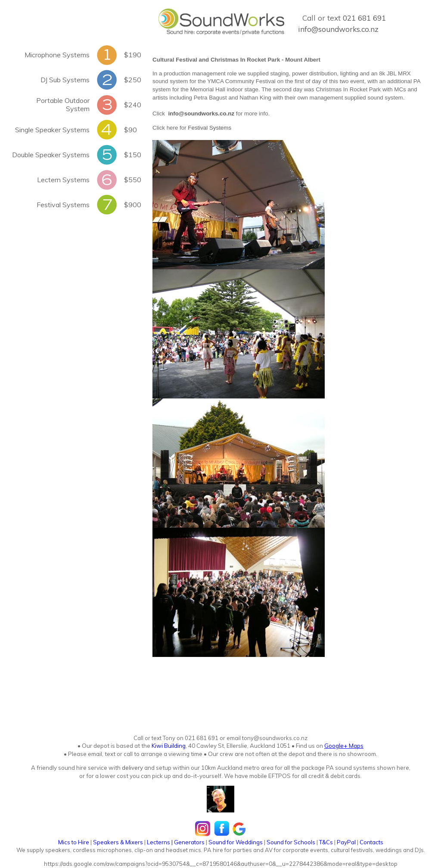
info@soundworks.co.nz (338, 29)
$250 (133, 80)
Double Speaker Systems (51, 155)
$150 (133, 155)
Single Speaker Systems (52, 130)
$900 (133, 205)
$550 (133, 180)
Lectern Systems (63, 180)
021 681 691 (364, 18)
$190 (133, 55)
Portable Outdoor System (63, 104)
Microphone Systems (57, 55)
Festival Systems (63, 205)
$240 (133, 105)
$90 (130, 130)
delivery (132, 768)
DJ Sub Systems (65, 80)
